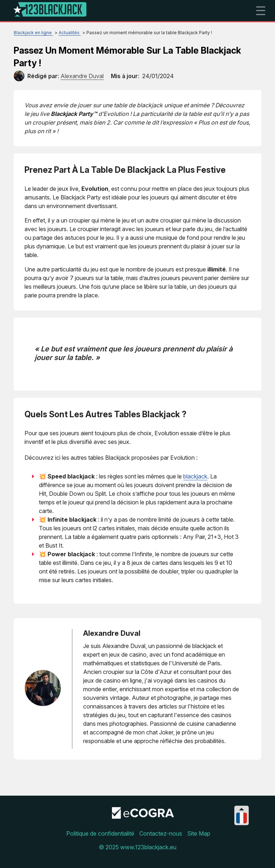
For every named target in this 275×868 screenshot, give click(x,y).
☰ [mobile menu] (261, 11)
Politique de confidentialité (100, 833)
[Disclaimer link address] (143, 817)
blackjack (195, 476)
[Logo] (50, 11)
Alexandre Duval (112, 633)
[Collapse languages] (242, 809)
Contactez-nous (161, 833)
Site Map (199, 833)
